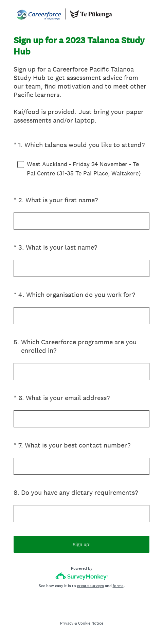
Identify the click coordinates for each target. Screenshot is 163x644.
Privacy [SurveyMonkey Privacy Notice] (67, 623)
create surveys (90, 586)
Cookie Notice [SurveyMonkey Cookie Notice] (91, 623)
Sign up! (82, 544)
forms (118, 586)
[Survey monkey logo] (82, 576)
